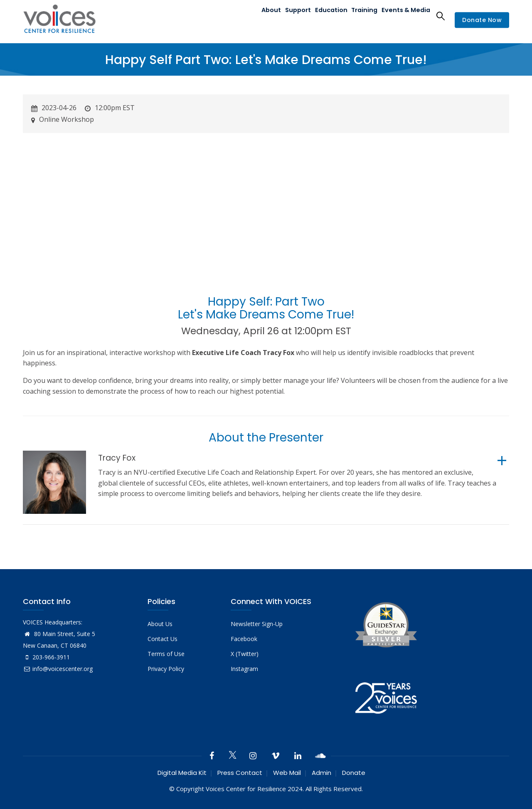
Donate (354, 773)
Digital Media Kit (182, 773)
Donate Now (482, 20)
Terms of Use (166, 654)
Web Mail (287, 773)
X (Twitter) (245, 654)
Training (361, 16)
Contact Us (163, 639)
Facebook (244, 639)
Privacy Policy (166, 669)
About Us (160, 624)
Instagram (244, 669)
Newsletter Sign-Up (257, 624)
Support (289, 16)
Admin (321, 773)
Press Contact (240, 773)
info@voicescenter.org (58, 669)
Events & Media (405, 16)
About (259, 16)
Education (325, 16)
